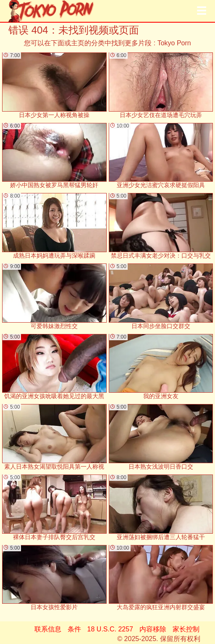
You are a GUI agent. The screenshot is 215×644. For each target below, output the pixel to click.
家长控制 (186, 629)
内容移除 (153, 629)
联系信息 (48, 629)
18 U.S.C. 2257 (110, 629)
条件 (74, 629)
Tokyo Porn (174, 43)
